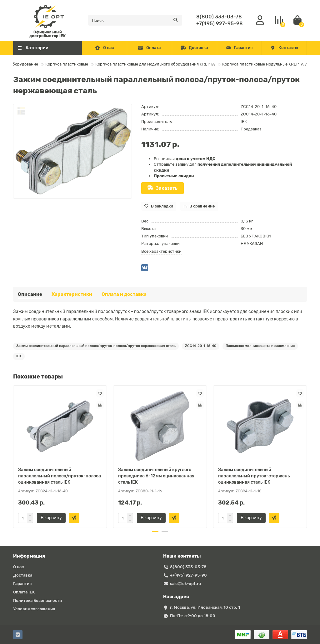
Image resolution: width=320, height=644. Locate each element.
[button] (155, 532)
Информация (29, 556)
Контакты (284, 48)
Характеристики (72, 294)
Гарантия (239, 48)
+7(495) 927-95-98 (220, 24)
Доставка (194, 48)
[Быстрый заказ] (74, 518)
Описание (30, 294)
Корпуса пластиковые (67, 64)
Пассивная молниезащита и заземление (260, 346)
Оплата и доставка (124, 294)
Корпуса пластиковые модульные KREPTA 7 (265, 64)
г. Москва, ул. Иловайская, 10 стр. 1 (205, 607)
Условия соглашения (34, 609)
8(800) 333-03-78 (219, 17)
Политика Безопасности (37, 600)
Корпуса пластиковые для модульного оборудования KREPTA (155, 64)
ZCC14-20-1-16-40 (201, 346)
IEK (244, 122)
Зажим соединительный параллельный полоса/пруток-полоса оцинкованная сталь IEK (60, 476)
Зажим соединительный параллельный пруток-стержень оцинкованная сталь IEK (254, 476)
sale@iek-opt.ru (185, 584)
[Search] (135, 20)
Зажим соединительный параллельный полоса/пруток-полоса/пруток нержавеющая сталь (96, 346)
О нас (105, 48)
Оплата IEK (24, 592)
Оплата (149, 48)
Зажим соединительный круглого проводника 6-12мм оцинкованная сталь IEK (156, 476)
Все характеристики (161, 251)
